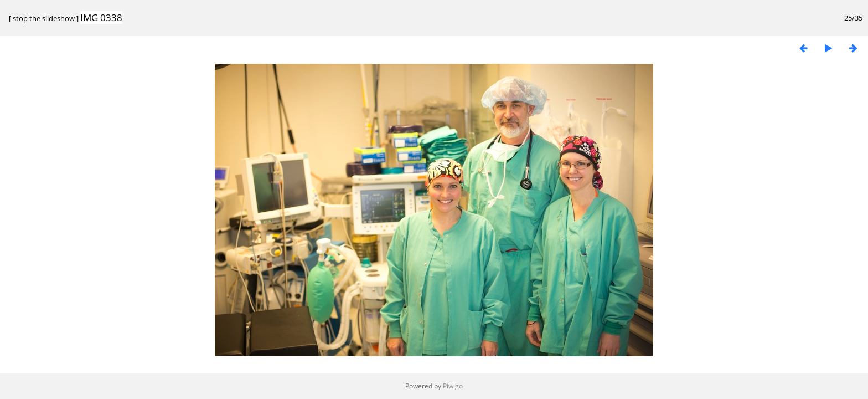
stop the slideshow (44, 18)
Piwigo (453, 386)
